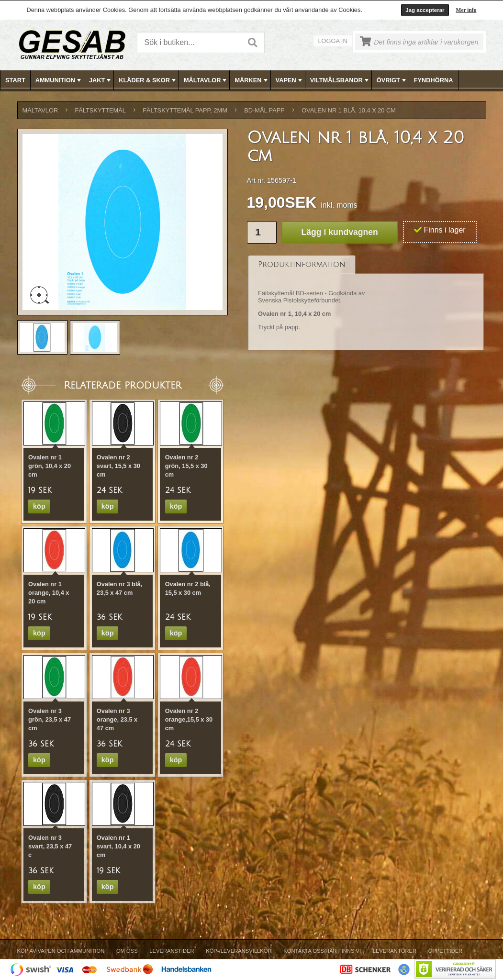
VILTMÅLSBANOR (340, 80)
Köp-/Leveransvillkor (239, 951)
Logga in (333, 41)
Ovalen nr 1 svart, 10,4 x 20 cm (118, 846)
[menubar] (252, 80)
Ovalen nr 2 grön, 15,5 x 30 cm (186, 466)
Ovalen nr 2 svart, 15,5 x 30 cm (118, 466)
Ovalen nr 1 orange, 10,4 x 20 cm (49, 593)
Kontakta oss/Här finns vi (322, 951)
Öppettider (445, 951)
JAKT (101, 80)
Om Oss (127, 951)
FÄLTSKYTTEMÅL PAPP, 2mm (185, 110)
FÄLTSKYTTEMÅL (101, 110)
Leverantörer (395, 951)
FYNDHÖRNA (434, 80)
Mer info (466, 10)
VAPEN (290, 80)
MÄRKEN (252, 80)
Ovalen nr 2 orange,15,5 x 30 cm (189, 719)
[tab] (302, 264)
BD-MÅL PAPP (264, 110)
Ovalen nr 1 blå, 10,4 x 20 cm (349, 110)
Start (15, 80)
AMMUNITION (59, 80)
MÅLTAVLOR (206, 80)
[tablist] (366, 303)
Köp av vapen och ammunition (61, 951)
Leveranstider (172, 951)
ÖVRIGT (392, 80)
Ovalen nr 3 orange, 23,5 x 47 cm (117, 719)
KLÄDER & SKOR (148, 80)
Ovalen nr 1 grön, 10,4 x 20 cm (50, 466)
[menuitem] (16, 80)
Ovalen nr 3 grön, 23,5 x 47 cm (50, 719)
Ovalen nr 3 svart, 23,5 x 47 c (50, 846)
